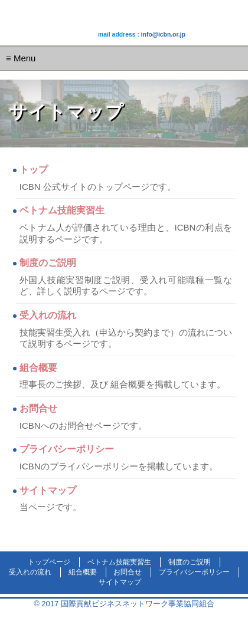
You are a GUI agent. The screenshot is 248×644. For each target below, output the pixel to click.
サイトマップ (48, 490)
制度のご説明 (48, 263)
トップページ (49, 562)
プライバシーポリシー (67, 449)
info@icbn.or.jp (163, 34)
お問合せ (38, 408)
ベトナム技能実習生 (62, 210)
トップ (34, 170)
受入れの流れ (48, 315)
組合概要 (38, 368)
